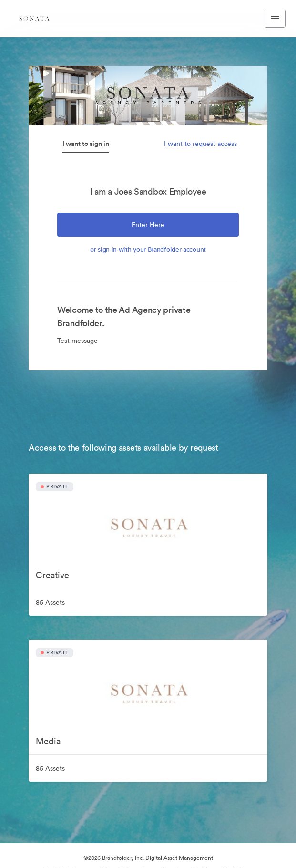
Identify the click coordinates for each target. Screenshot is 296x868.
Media (48, 741)
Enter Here (148, 225)
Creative (52, 575)
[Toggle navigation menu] (275, 19)
